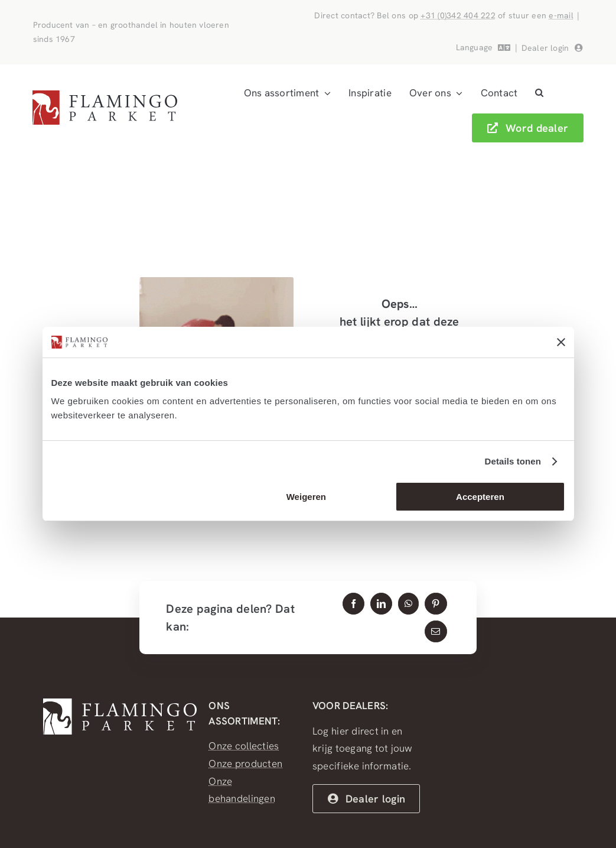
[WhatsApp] (408, 604)
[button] (539, 93)
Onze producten (245, 763)
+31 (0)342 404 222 (458, 15)
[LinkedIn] (381, 604)
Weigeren (306, 497)
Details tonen (513, 461)
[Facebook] (353, 604)
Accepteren (480, 497)
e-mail (561, 15)
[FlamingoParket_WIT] (120, 703)
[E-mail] (436, 631)
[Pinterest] (436, 604)
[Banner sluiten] (561, 342)
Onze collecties (244, 746)
